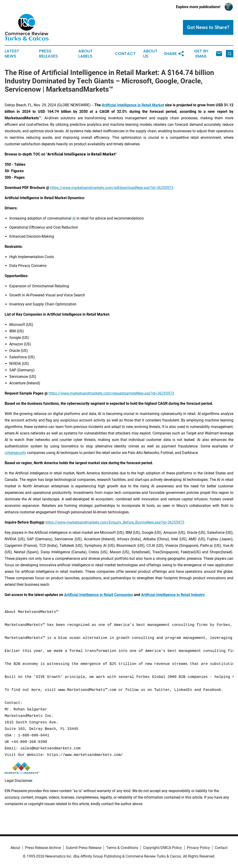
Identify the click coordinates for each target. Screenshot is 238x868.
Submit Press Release (84, 848)
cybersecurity (15, 453)
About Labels (86, 54)
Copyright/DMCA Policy (163, 848)
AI (74, 218)
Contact (125, 54)
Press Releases (48, 54)
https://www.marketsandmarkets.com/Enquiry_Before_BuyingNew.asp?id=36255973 (115, 522)
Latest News (12, 54)
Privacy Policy (198, 848)
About (15, 848)
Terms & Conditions (122, 848)
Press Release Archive (43, 848)
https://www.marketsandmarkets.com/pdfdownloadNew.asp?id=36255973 (112, 188)
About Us (150, 54)
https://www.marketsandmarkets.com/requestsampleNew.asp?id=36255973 (111, 393)
